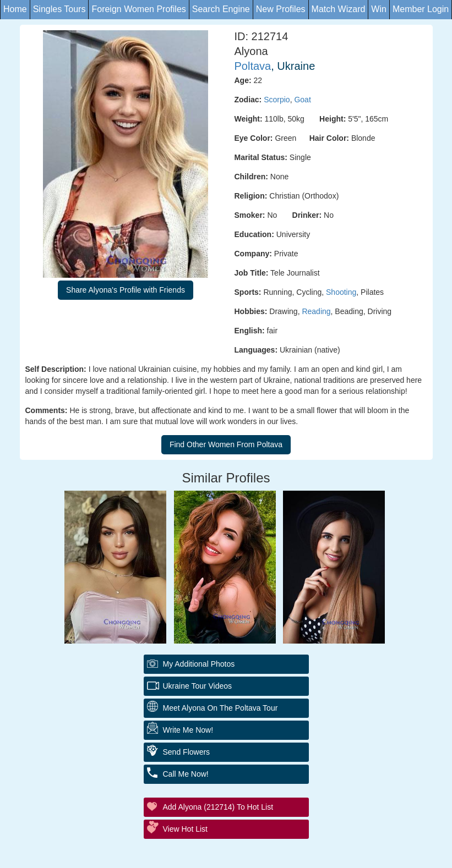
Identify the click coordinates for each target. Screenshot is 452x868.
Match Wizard (339, 9)
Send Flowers (187, 752)
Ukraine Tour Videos (198, 686)
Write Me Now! (188, 730)
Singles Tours (59, 9)
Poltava (253, 66)
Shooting (341, 292)
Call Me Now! (186, 774)
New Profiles (281, 9)
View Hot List (185, 829)
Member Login (421, 9)
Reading (316, 311)
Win (379, 9)
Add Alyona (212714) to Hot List (218, 807)
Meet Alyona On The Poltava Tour (220, 708)
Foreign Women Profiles (138, 9)
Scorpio (277, 100)
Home (15, 9)
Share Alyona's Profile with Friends (126, 290)
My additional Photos (199, 664)
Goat (302, 100)
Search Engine (221, 9)
